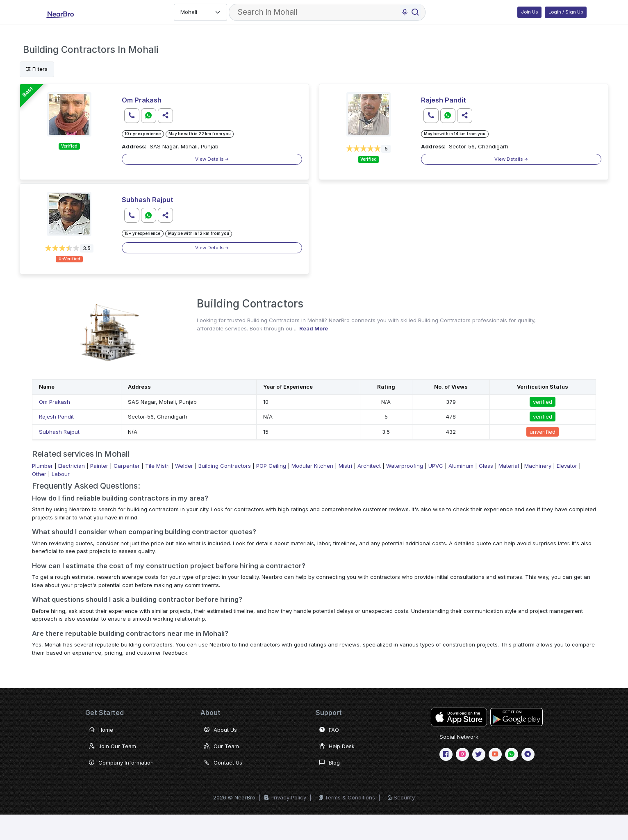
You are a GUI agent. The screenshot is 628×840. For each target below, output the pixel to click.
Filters (37, 69)
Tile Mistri (157, 466)
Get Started (105, 713)
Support (329, 713)
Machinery (538, 466)
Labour (61, 474)
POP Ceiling (271, 466)
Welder (184, 466)
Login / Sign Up (566, 12)
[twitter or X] (479, 754)
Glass (486, 466)
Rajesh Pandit (444, 100)
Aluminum (461, 466)
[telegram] (528, 754)
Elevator (567, 466)
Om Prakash (142, 100)
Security (404, 797)
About (210, 713)
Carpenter (127, 466)
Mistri (345, 466)
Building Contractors (225, 466)
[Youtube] (495, 754)
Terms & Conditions (350, 797)
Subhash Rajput (148, 200)
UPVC (436, 466)
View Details (212, 159)
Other (39, 474)
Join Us (529, 12)
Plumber (42, 466)
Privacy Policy (288, 797)
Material (509, 466)
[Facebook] (446, 754)
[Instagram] (462, 754)
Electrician (72, 466)
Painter (99, 466)
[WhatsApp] (512, 754)
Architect (369, 466)
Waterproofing (405, 466)
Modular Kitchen (312, 466)
